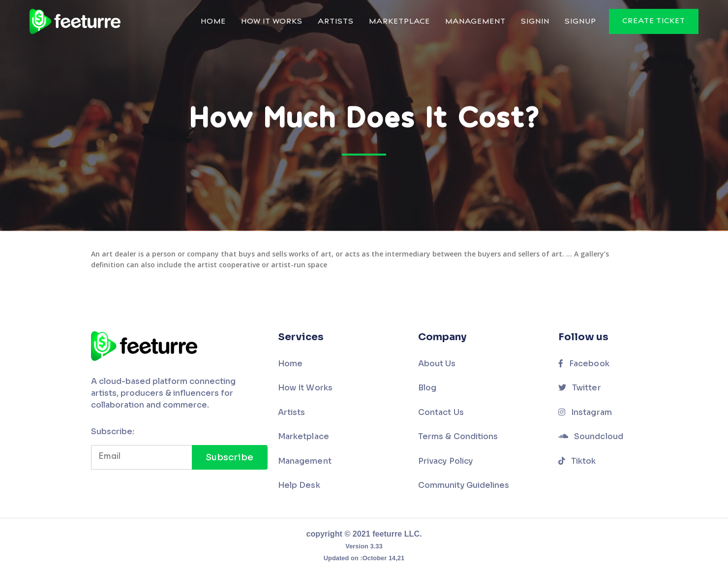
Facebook (584, 364)
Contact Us (441, 412)
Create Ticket (654, 21)
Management (475, 22)
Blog (427, 388)
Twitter (580, 388)
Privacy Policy (445, 461)
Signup (580, 22)
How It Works (272, 22)
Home (213, 22)
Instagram (585, 412)
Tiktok (577, 461)
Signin (535, 22)
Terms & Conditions (458, 436)
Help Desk (299, 485)
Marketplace (399, 22)
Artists (336, 22)
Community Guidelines (464, 485)
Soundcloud (591, 436)
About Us (437, 364)
